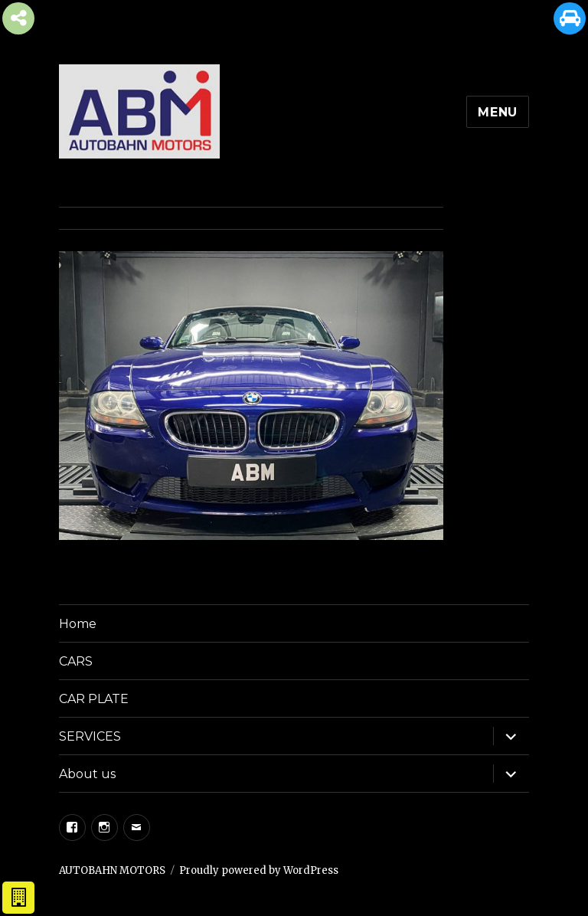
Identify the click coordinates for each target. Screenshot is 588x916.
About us (87, 774)
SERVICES (90, 736)
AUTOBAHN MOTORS (112, 870)
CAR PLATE (94, 699)
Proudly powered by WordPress (259, 870)
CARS (76, 661)
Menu (498, 112)
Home (78, 624)
